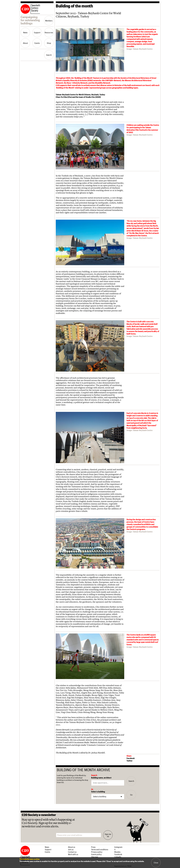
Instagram (118, 847)
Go (131, 795)
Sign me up (108, 835)
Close (156, 863)
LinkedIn (118, 857)
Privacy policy (97, 852)
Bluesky (117, 852)
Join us (71, 849)
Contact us (72, 852)
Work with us (73, 854)
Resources (49, 32)
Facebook (131, 758)
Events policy (96, 854)
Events (37, 43)
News (25, 32)
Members (49, 21)
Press (93, 847)
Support (37, 32)
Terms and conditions (100, 849)
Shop (49, 43)
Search (49, 55)
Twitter (130, 761)
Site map (95, 857)
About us (72, 847)
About (25, 43)
